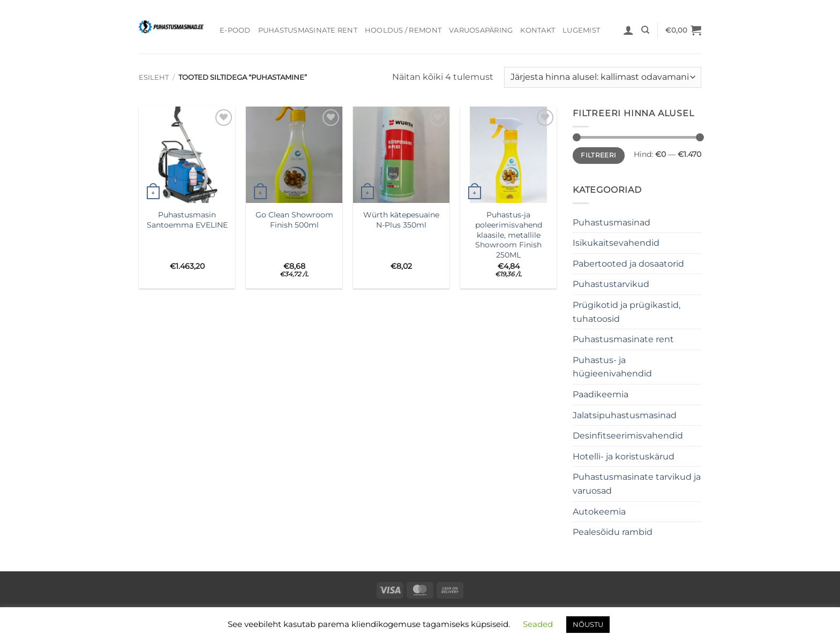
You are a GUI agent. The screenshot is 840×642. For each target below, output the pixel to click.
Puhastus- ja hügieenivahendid (612, 367)
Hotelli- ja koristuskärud (624, 456)
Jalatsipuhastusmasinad (625, 415)
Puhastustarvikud (611, 284)
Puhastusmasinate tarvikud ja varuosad (637, 484)
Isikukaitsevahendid (616, 243)
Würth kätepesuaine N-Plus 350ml (401, 220)
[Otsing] (645, 30)
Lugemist (581, 30)
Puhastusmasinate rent (308, 30)
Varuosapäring (481, 30)
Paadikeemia (601, 394)
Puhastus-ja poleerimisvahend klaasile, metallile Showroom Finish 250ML (509, 235)
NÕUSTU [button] (588, 624)
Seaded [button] (538, 624)
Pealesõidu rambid (613, 532)
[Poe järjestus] (603, 77)
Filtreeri (598, 155)
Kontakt (538, 30)
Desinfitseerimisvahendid (628, 436)
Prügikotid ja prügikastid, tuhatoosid (627, 312)
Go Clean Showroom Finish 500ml (294, 220)
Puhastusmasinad (612, 222)
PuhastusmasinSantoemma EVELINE (187, 220)
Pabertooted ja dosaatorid (628, 264)
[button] (628, 30)
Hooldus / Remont (403, 30)
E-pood (235, 30)
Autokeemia (599, 512)
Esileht (154, 77)
